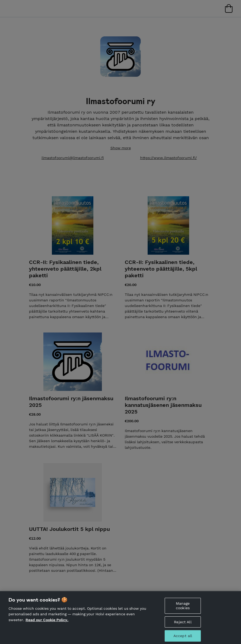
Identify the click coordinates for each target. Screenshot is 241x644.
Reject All (183, 624)
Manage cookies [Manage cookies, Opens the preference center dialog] (183, 608)
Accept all (183, 638)
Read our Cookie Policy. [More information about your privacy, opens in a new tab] (47, 622)
